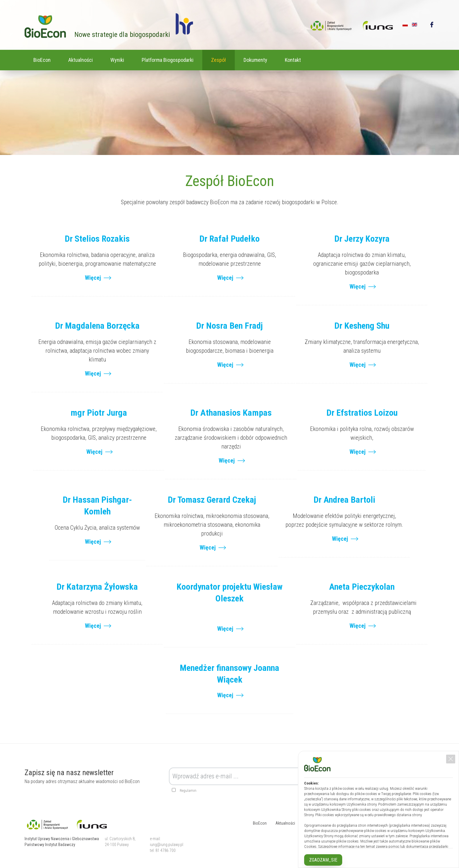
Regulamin (188, 791)
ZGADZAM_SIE (323, 860)
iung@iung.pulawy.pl (167, 845)
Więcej (93, 278)
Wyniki (117, 60)
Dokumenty (255, 60)
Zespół (219, 60)
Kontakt (293, 60)
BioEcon (42, 60)
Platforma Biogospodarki (168, 60)
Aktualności (81, 60)
